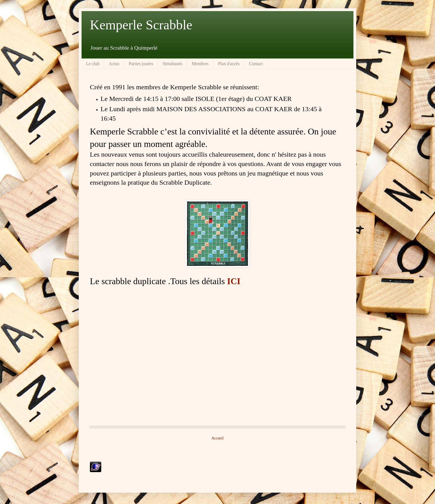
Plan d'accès (229, 64)
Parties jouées (141, 64)
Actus (114, 64)
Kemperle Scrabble (141, 25)
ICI (234, 281)
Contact (256, 64)
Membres (200, 64)
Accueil (217, 438)
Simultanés (172, 64)
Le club (93, 64)
